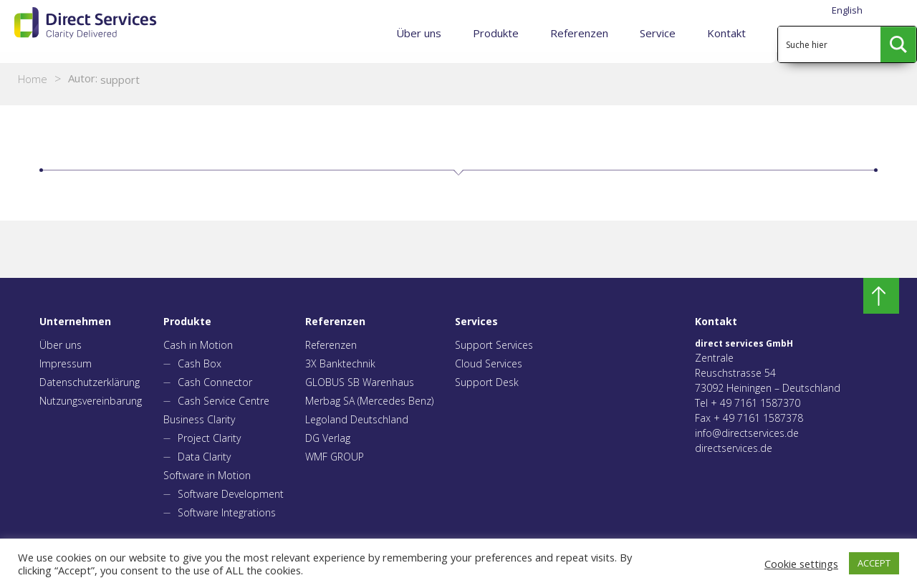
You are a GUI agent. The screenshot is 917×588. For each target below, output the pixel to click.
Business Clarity (199, 419)
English (847, 10)
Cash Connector (215, 382)
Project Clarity (209, 438)
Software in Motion (207, 475)
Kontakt (726, 33)
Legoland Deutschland (357, 419)
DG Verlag (328, 438)
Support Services (494, 345)
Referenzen (579, 33)
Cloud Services (489, 363)
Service (658, 33)
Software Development (231, 494)
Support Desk (487, 382)
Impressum (66, 363)
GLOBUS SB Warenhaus (360, 382)
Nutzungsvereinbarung (91, 401)
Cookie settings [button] (801, 564)
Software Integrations (227, 512)
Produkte (496, 33)
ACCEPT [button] (874, 563)
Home (33, 79)
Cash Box (200, 363)
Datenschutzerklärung (90, 382)
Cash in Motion (198, 345)
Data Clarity (204, 457)
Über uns (419, 33)
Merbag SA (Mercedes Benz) (369, 401)
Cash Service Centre (224, 401)
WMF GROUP (335, 457)
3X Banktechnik (340, 363)
